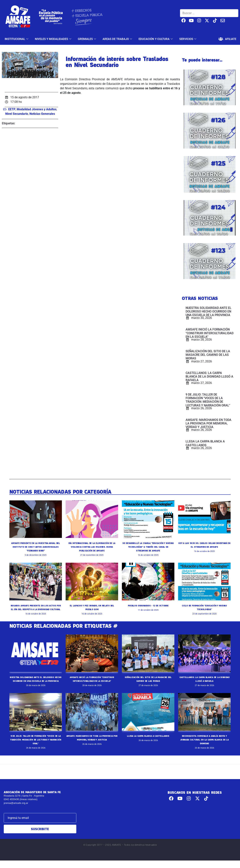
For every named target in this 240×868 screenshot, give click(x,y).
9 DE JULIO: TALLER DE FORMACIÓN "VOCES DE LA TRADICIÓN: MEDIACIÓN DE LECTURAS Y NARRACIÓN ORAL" (36, 747)
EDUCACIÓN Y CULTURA (156, 39)
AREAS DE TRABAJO (118, 39)
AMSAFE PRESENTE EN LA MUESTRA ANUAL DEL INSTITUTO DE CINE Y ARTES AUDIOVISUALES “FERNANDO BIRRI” (36, 547)
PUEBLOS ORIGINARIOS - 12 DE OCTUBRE (148, 605)
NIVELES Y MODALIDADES (54, 39)
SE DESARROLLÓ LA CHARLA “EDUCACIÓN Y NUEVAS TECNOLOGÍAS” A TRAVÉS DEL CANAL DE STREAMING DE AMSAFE (148, 547)
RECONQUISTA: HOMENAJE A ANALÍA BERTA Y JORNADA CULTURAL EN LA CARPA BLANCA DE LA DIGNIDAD (204, 747)
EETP (12, 109)
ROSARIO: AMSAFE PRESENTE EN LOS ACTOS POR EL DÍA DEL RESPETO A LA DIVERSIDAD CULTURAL (36, 609)
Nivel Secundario (17, 114)
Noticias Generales (42, 114)
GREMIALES (87, 39)
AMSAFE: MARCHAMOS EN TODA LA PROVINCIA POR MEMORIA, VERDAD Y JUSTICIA (92, 747)
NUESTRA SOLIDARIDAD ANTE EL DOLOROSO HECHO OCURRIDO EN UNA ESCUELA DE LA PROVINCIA (36, 685)
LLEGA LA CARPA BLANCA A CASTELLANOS (148, 743)
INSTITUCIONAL (17, 39)
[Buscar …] (209, 13)
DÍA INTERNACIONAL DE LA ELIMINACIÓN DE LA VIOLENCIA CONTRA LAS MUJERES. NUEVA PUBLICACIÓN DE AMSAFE (92, 547)
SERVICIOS (188, 39)
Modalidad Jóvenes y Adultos (37, 109)
